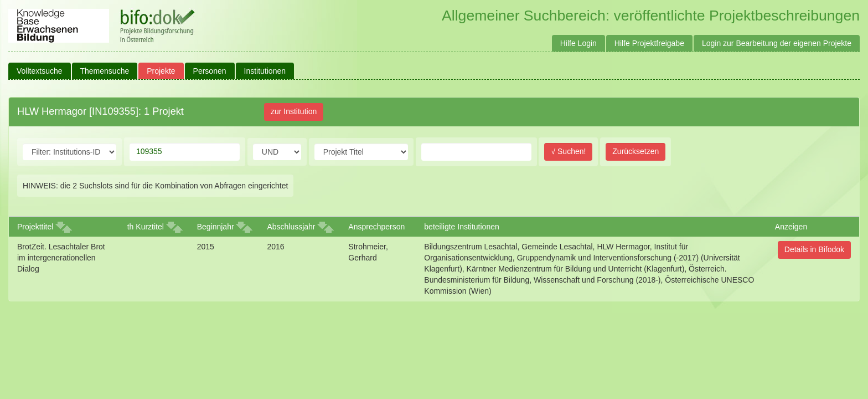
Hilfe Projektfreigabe (649, 43)
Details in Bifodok (814, 249)
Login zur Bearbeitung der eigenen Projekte (777, 43)
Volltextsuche (40, 71)
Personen (210, 71)
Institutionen (265, 71)
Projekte (161, 71)
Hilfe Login (578, 43)
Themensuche (105, 71)
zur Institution (294, 111)
